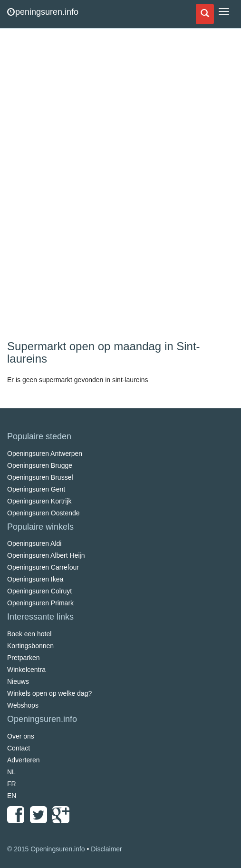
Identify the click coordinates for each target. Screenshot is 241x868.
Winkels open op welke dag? (49, 693)
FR (12, 784)
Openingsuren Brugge (40, 465)
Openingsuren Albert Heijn (46, 555)
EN (12, 796)
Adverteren (23, 760)
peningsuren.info (43, 12)
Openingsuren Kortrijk (39, 501)
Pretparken (23, 658)
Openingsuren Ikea (35, 579)
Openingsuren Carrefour (43, 567)
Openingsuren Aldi (34, 543)
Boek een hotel (29, 634)
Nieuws (18, 681)
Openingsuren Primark (40, 603)
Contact (19, 748)
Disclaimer (106, 849)
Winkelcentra (26, 670)
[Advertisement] (78, 186)
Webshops (23, 705)
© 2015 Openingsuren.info (46, 849)
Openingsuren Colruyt (39, 591)
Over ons (21, 736)
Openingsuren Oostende (43, 513)
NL (11, 772)
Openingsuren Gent (36, 489)
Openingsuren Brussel (40, 477)
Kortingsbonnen (30, 646)
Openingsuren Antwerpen (45, 454)
